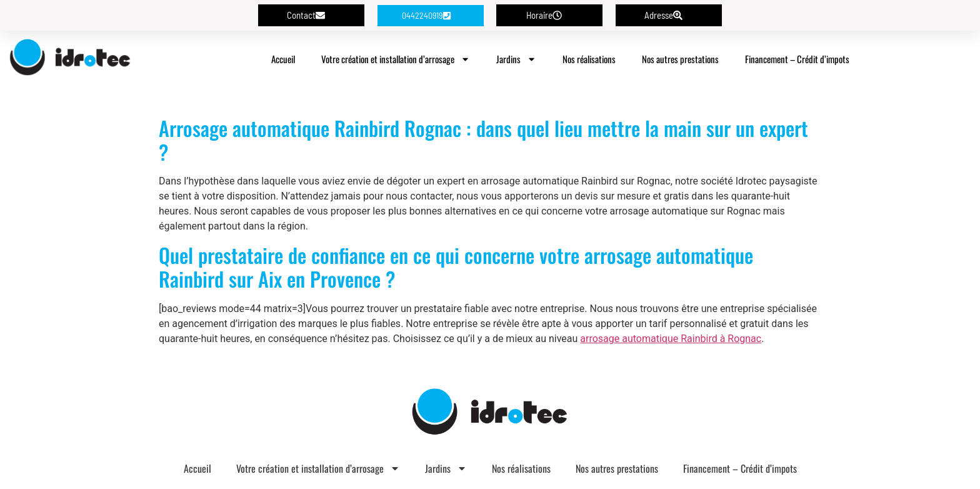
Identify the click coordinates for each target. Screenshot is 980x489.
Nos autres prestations (680, 59)
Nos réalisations (589, 59)
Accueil (283, 59)
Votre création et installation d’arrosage (396, 59)
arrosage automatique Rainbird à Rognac (671, 339)
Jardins (516, 59)
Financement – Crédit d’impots (797, 59)
